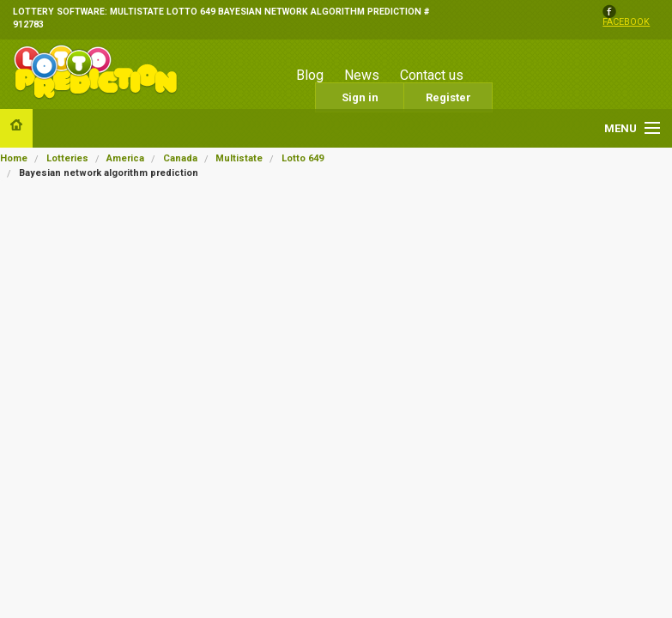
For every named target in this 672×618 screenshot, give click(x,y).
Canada (180, 158)
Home (14, 158)
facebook (626, 23)
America (125, 158)
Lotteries (67, 158)
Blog (310, 75)
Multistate (239, 158)
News (362, 75)
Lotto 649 (303, 158)
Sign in (360, 97)
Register (448, 97)
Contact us (432, 75)
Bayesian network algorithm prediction (109, 173)
